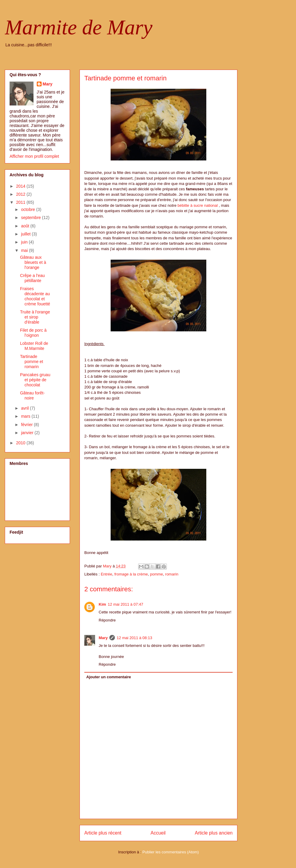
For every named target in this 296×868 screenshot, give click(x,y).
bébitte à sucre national (198, 205)
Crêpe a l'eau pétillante (32, 278)
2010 (21, 443)
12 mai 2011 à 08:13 (134, 638)
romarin (172, 574)
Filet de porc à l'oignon (33, 333)
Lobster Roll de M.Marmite (34, 346)
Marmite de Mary (79, 27)
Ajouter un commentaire (109, 677)
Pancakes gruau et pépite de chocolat (35, 380)
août (26, 226)
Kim (102, 604)
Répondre (107, 620)
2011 (21, 202)
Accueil (158, 833)
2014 (21, 186)
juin (25, 242)
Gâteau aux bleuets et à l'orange (33, 262)
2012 (21, 194)
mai (25, 250)
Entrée (106, 574)
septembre (31, 218)
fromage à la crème (131, 574)
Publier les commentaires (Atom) (171, 852)
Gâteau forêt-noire (32, 395)
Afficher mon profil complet (34, 156)
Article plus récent (103, 833)
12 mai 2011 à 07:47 (126, 604)
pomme (157, 574)
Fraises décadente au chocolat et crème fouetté (35, 296)
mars (26, 416)
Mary (103, 638)
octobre (29, 209)
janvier (28, 433)
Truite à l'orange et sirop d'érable (35, 317)
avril (25, 408)
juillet (26, 234)
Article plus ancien (214, 833)
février (27, 425)
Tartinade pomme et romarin (32, 362)
